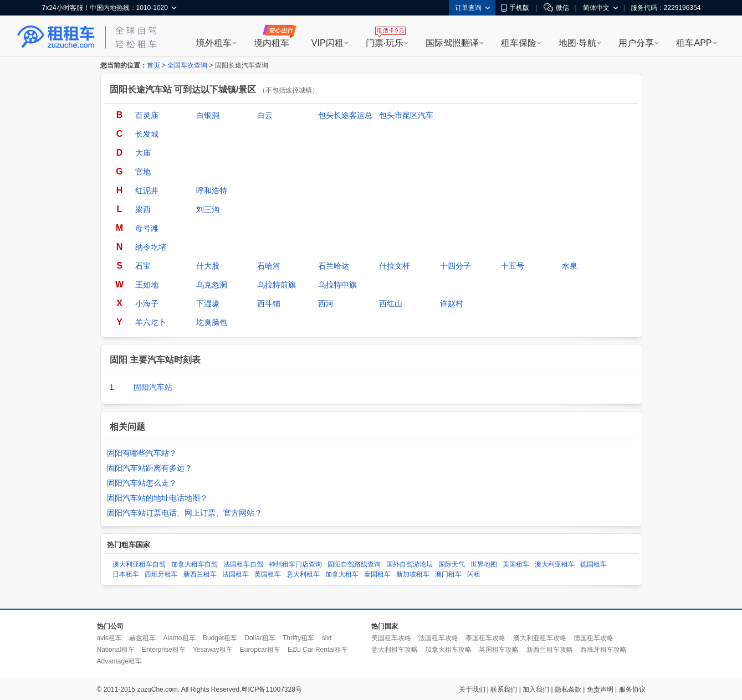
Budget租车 (220, 638)
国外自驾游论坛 (410, 564)
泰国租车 (377, 574)
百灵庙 (147, 115)
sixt (327, 638)
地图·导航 (577, 43)
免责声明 (600, 689)
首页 (153, 65)
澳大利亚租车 (555, 564)
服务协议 (632, 689)
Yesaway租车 (213, 650)
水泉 (570, 266)
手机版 (515, 8)
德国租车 (593, 564)
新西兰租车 (200, 574)
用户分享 (636, 43)
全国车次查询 (187, 65)
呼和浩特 (212, 191)
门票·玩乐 (385, 43)
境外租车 (214, 43)
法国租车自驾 (243, 564)
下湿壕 (208, 303)
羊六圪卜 (151, 322)
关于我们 (472, 689)
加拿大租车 (342, 574)
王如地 (147, 285)
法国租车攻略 (438, 638)
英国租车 (268, 574)
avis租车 (109, 638)
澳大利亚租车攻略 (540, 638)
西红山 (391, 303)
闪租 (474, 574)
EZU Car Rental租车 (318, 650)
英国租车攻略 (499, 650)
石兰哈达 (334, 266)
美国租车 (516, 564)
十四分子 (456, 266)
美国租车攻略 (391, 638)
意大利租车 (303, 574)
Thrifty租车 (298, 638)
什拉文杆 (395, 266)
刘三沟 (208, 209)
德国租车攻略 (593, 638)
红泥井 (147, 191)
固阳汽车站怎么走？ (142, 483)
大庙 (143, 153)
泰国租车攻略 (485, 638)
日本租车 (126, 574)
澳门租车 (448, 574)
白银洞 (208, 115)
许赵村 (452, 303)
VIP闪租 (327, 43)
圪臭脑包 (212, 322)
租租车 (56, 37)
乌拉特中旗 (337, 285)
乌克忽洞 (212, 285)
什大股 (208, 266)
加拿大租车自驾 (195, 564)
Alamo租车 (180, 638)
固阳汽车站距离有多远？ (150, 468)
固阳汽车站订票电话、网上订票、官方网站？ (185, 513)
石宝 (143, 266)
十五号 (513, 266)
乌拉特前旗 (277, 285)
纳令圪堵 (151, 247)
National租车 (116, 650)
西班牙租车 (161, 574)
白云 (265, 115)
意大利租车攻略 (395, 650)
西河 (326, 303)
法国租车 (236, 574)
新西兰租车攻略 (550, 650)
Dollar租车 (260, 638)
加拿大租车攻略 (448, 650)
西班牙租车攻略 (603, 650)
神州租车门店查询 (295, 564)
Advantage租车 (119, 661)
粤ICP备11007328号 (271, 689)
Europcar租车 (260, 650)
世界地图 (484, 564)
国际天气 (452, 564)
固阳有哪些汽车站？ (142, 453)
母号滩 (147, 228)
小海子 (147, 303)
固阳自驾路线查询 (354, 564)
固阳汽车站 (153, 387)
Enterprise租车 (164, 650)
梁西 (143, 209)
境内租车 (272, 43)
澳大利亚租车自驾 (139, 564)
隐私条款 (568, 689)
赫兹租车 (142, 638)
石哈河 (269, 266)
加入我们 (536, 689)
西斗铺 (269, 303)
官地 (143, 172)
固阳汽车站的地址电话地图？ (157, 498)
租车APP (694, 43)
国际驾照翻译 (452, 43)
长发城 (147, 134)
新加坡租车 (413, 574)
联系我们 (504, 689)
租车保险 (519, 43)
